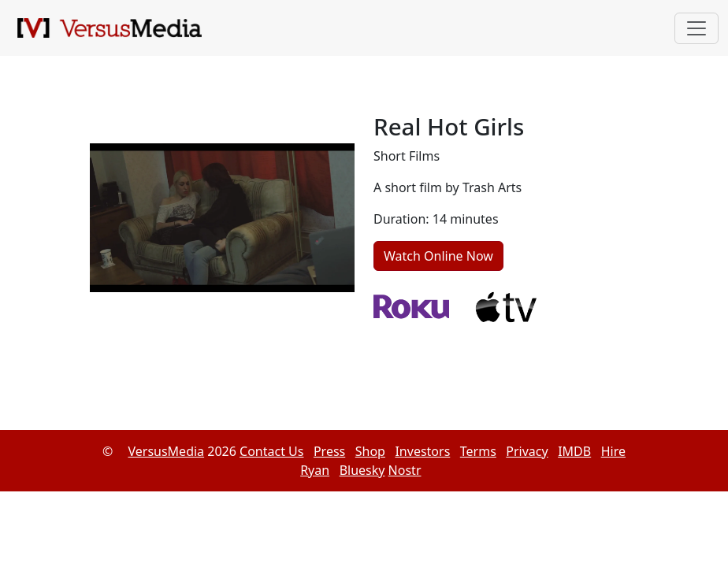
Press (329, 451)
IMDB (574, 451)
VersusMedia (166, 451)
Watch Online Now (438, 256)
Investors (422, 451)
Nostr (405, 470)
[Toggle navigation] (696, 28)
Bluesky (362, 470)
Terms (478, 451)
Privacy (527, 451)
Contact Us (271, 451)
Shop (370, 451)
